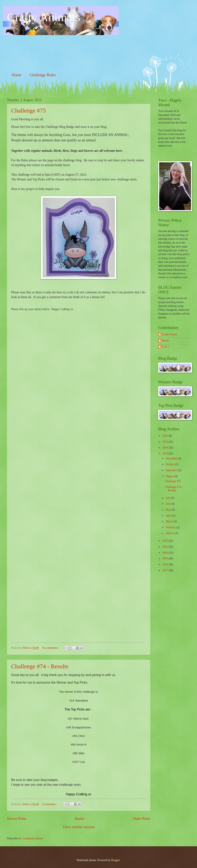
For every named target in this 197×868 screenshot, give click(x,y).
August (170, 476)
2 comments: (50, 804)
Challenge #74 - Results (40, 666)
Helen (165, 341)
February (171, 527)
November (172, 458)
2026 (165, 436)
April (169, 516)
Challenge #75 (28, 110)
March (170, 521)
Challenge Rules (43, 75)
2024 (165, 448)
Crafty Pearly (170, 334)
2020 (165, 553)
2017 (165, 570)
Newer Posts (17, 819)
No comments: (51, 648)
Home (17, 75)
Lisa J (165, 347)
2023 (165, 454)
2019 (165, 558)
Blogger (115, 860)
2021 (165, 547)
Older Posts (141, 819)
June (169, 504)
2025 (165, 442)
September (172, 470)
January (170, 533)
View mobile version (79, 827)
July (168, 498)
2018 (165, 564)
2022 (165, 541)
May (169, 510)
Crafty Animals (44, 17)
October (171, 464)
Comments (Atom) (32, 838)
